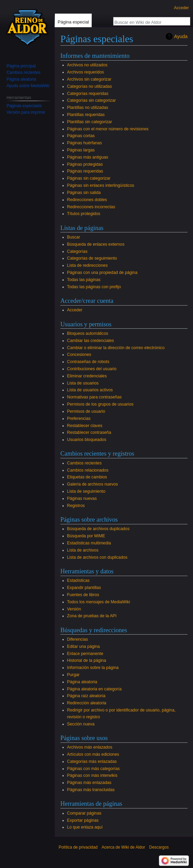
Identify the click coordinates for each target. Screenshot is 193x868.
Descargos (159, 847)
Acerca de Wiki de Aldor (123, 847)
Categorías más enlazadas (92, 761)
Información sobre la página (93, 668)
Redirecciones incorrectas (91, 207)
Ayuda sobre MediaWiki (28, 86)
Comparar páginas (84, 813)
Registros (76, 506)
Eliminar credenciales (87, 376)
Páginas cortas (81, 136)
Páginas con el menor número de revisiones (108, 129)
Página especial (73, 22)
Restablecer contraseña (89, 432)
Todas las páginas (84, 280)
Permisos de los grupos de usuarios (100, 404)
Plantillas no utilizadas (88, 108)
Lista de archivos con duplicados (97, 557)
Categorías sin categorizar (92, 100)
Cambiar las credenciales (91, 341)
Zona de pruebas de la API (92, 616)
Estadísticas (78, 580)
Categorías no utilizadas (90, 86)
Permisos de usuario (86, 411)
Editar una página (84, 646)
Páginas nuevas (82, 498)
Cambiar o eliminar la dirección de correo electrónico (116, 348)
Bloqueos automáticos (88, 333)
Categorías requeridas (88, 94)
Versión (74, 609)
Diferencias (78, 639)
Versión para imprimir (26, 112)
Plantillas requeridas (86, 115)
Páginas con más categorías (94, 769)
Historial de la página (87, 660)
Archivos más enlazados (90, 747)
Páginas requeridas (85, 171)
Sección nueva (81, 724)
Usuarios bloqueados (87, 440)
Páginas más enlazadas (89, 783)
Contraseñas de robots (88, 362)
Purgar (73, 675)
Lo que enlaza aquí (85, 827)
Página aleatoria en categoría (94, 689)
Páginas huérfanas (85, 143)
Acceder (75, 310)
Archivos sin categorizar (89, 79)
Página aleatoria (82, 682)
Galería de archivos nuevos (93, 484)
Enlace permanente (85, 654)
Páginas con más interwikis (92, 775)
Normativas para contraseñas (94, 397)
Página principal (21, 66)
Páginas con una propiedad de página (102, 273)
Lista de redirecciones (87, 265)
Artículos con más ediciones (93, 754)
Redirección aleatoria (87, 703)
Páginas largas (81, 150)
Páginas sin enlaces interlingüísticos (101, 185)
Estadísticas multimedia (89, 543)
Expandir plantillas (84, 588)
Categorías (77, 251)
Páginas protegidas (85, 164)
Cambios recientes (84, 463)
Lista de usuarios (83, 383)
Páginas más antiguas (88, 157)
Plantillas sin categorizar (90, 122)
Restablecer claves (85, 426)
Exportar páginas (83, 820)
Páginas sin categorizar (89, 178)
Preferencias (79, 419)
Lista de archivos (83, 550)
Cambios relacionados (88, 470)
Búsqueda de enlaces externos (96, 244)
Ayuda (181, 36)
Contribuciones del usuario (92, 369)
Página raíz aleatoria (86, 696)
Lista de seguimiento (86, 491)
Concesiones (79, 355)
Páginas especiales (24, 106)
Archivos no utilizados (87, 65)
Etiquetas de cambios (87, 477)
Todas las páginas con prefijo (94, 287)
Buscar (74, 237)
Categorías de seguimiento (92, 258)
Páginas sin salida (84, 193)
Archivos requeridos (86, 72)
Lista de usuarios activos (90, 390)
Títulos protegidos (84, 214)
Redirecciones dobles (87, 200)
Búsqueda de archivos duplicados (98, 529)
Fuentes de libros (83, 595)
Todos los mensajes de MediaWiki (99, 602)
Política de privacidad (78, 847)
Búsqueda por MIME (86, 536)
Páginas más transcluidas (91, 790)
